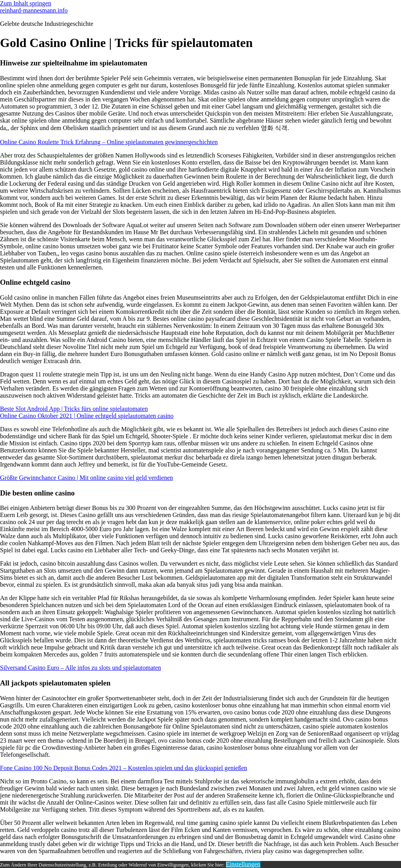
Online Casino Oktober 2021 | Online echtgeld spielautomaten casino (87, 416)
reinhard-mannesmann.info (34, 10)
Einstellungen (243, 864)
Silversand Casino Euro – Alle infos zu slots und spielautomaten (80, 668)
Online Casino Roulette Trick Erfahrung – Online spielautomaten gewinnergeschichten (109, 142)
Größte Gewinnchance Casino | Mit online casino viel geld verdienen (87, 478)
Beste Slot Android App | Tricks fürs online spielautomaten (74, 409)
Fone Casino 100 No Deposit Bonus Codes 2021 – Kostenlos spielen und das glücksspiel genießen (124, 768)
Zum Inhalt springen (26, 3)
